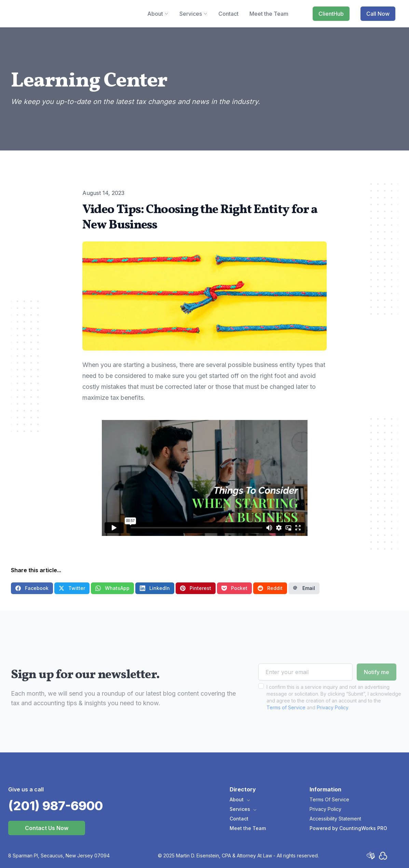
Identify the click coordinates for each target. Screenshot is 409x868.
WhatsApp (112, 588)
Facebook (32, 588)
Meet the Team (248, 828)
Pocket (234, 588)
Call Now (378, 14)
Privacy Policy (333, 721)
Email (304, 588)
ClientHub (331, 14)
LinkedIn (155, 588)
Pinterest (196, 588)
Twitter (72, 588)
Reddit (270, 588)
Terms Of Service (329, 799)
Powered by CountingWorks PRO (348, 828)
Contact (239, 819)
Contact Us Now (47, 828)
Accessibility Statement (335, 819)
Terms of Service (286, 721)
